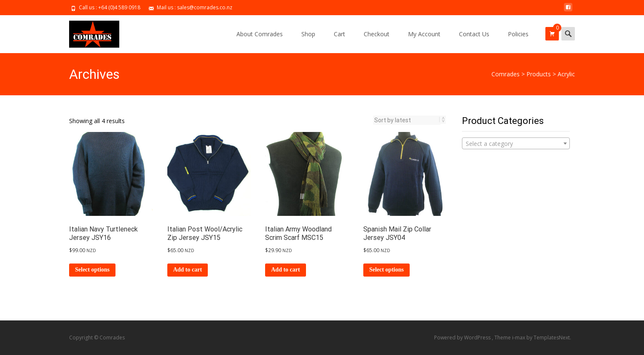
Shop (308, 34)
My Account (424, 34)
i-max (519, 338)
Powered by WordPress (463, 338)
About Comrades (260, 34)
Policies (518, 34)
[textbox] (516, 144)
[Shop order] (407, 120)
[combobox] (516, 143)
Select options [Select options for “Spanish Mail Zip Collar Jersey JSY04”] (386, 270)
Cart (339, 34)
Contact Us (474, 34)
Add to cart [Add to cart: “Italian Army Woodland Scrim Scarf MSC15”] (285, 270)
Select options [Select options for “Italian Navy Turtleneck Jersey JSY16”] (92, 270)
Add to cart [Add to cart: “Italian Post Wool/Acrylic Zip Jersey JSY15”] (188, 270)
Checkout (377, 34)
